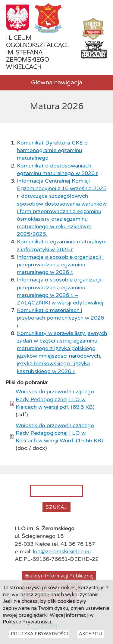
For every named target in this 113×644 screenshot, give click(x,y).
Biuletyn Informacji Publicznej (59, 576)
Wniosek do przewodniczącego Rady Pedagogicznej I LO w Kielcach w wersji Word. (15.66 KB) (59, 433)
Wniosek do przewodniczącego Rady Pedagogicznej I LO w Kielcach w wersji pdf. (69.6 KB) (55, 399)
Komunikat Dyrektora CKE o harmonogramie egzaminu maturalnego (52, 150)
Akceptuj (91, 638)
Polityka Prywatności (39, 638)
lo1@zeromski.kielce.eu (62, 551)
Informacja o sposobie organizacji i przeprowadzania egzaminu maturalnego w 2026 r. (60, 265)
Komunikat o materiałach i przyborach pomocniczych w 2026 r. (60, 318)
